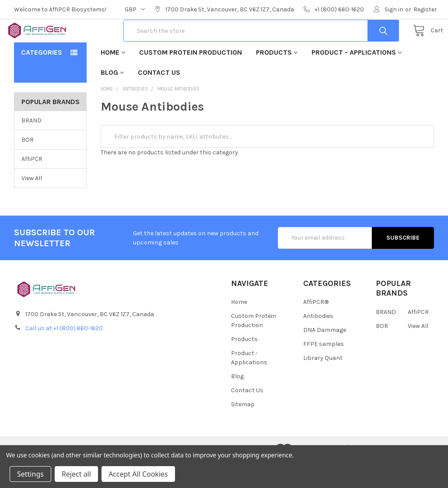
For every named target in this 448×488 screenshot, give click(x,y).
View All (32, 205)
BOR (28, 166)
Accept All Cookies (138, 474)
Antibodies (318, 343)
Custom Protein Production (191, 79)
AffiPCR (32, 186)
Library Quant (323, 385)
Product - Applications (357, 79)
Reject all (76, 474)
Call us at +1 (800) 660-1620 (64, 355)
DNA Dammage (325, 357)
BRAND (31, 147)
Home (113, 79)
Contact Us (159, 99)
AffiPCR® (316, 329)
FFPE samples (324, 371)
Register (425, 9)
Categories (42, 79)
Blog (112, 99)
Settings (30, 474)
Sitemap (243, 431)
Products (277, 79)
